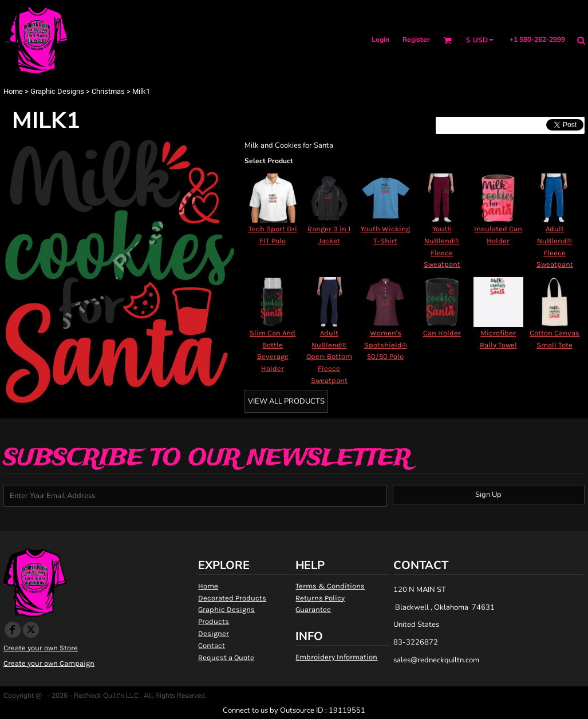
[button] (447, 40)
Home (13, 91)
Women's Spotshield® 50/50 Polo (386, 345)
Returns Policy (320, 598)
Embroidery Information (336, 657)
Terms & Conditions (330, 586)
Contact (212, 645)
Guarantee (313, 609)
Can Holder (442, 333)
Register (416, 39)
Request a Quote (226, 657)
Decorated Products (232, 598)
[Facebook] (13, 630)
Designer (214, 633)
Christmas (108, 91)
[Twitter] (31, 630)
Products (214, 621)
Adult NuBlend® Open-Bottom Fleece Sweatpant (329, 357)
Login (380, 39)
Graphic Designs (57, 91)
